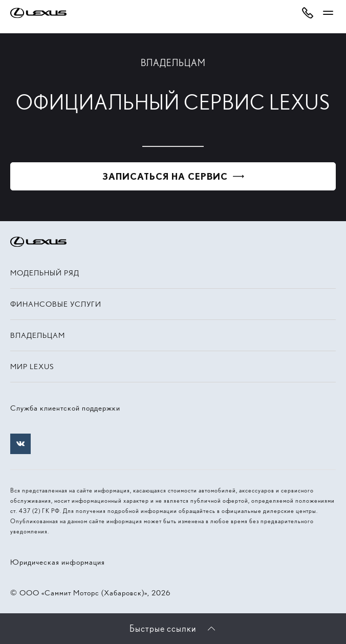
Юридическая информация (58, 562)
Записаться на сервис (165, 176)
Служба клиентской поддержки (65, 408)
